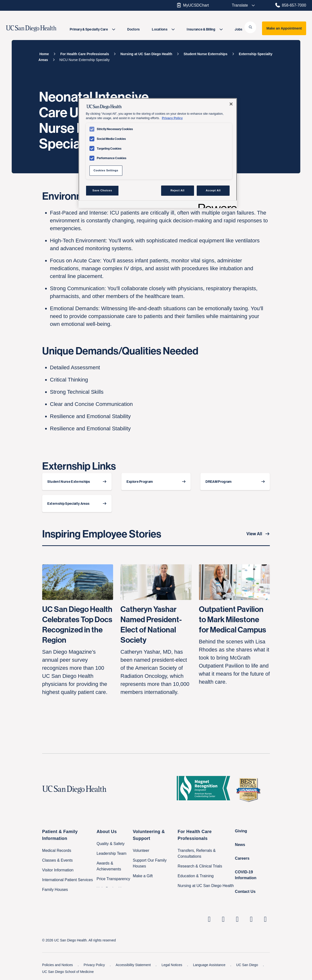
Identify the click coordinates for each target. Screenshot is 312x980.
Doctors (133, 29)
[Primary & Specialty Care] (92, 29)
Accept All (213, 190)
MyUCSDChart (192, 5)
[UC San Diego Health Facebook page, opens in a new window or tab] (237, 919)
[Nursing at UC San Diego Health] (146, 54)
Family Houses (55, 890)
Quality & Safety (111, 844)
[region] (158, 153)
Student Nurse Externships (69, 482)
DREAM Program (219, 482)
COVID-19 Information (246, 875)
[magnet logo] (205, 790)
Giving (241, 831)
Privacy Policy (95, 965)
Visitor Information (58, 870)
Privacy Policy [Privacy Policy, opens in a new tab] (172, 118)
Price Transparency (113, 879)
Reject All (178, 190)
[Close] (231, 104)
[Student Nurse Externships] (205, 54)
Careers (242, 858)
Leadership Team (111, 853)
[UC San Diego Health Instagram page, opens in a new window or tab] (223, 919)
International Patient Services (68, 880)
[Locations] (163, 29)
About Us (107, 832)
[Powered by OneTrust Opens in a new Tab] (216, 205)
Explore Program (140, 482)
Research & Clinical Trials (200, 866)
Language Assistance (210, 965)
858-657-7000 (290, 5)
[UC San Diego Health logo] (76, 790)
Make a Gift (143, 876)
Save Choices (102, 190)
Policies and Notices (58, 965)
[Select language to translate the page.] (240, 5)
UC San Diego (248, 965)
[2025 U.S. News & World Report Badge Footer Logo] (250, 790)
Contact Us (245, 892)
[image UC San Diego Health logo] (40, 29)
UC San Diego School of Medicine (68, 972)
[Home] (44, 54)
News (240, 845)
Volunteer (141, 851)
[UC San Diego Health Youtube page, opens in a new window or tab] (251, 919)
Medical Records (57, 851)
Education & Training (196, 876)
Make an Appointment (284, 28)
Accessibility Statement (134, 965)
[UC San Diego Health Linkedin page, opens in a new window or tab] (209, 919)
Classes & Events (57, 860)
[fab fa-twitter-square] (265, 919)
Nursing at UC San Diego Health (206, 886)
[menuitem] (92, 29)
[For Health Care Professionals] (85, 54)
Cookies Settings (106, 170)
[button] (250, 27)
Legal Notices (172, 965)
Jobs (239, 29)
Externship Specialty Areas (68, 504)
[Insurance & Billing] (205, 29)
